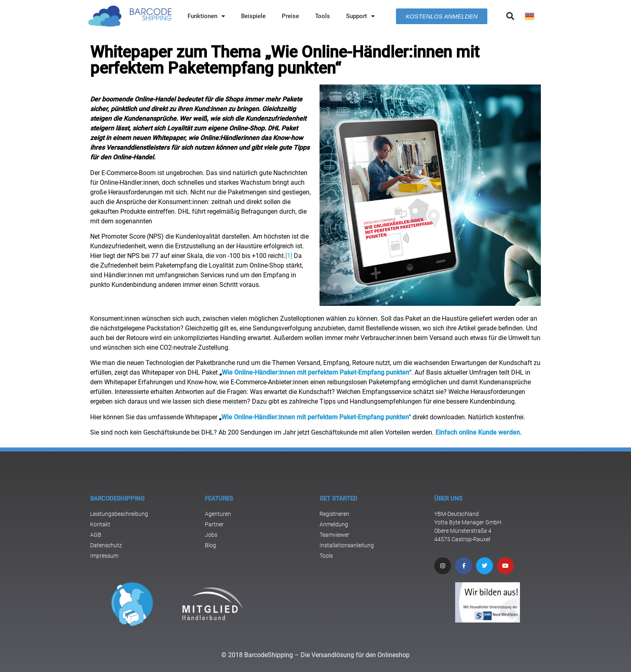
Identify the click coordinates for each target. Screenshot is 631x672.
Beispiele (253, 16)
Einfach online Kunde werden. (478, 432)
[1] (289, 256)
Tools (323, 16)
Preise (290, 16)
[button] (510, 16)
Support (360, 16)
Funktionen (206, 16)
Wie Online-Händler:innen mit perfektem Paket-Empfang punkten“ (317, 372)
